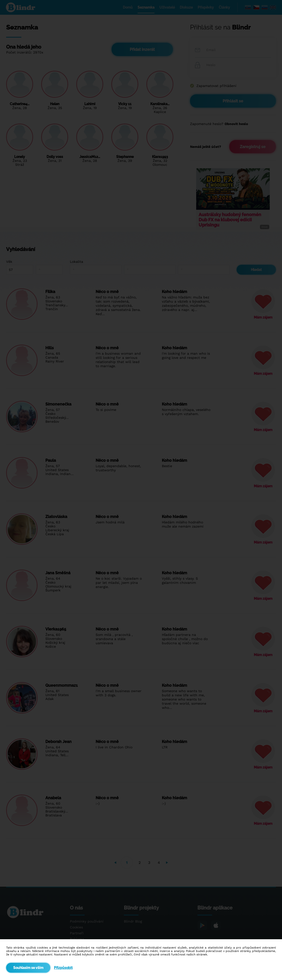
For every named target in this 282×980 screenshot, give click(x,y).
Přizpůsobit (63, 968)
